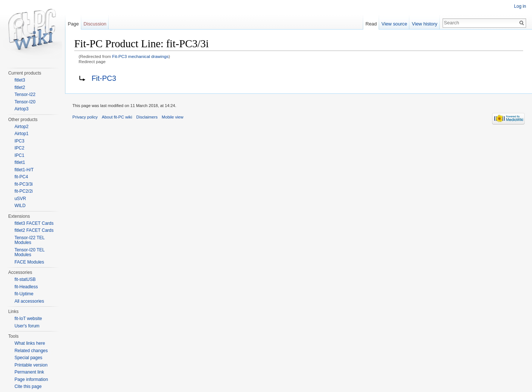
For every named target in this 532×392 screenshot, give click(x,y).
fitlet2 (20, 87)
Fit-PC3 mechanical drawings (141, 56)
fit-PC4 (21, 177)
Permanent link (29, 372)
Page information (31, 379)
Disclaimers (147, 117)
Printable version (31, 365)
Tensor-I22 (25, 94)
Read (371, 24)
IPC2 (19, 148)
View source (394, 24)
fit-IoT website (28, 319)
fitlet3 (20, 80)
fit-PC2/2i (23, 191)
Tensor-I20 (25, 102)
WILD (20, 206)
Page (73, 24)
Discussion (95, 24)
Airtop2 (21, 127)
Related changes (31, 351)
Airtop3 (21, 109)
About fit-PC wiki (117, 117)
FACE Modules (29, 262)
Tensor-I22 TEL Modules (29, 240)
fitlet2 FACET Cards (34, 230)
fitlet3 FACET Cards (34, 223)
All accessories (29, 301)
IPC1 (19, 155)
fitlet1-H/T (24, 170)
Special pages (28, 358)
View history (425, 24)
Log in (520, 6)
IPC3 (19, 141)
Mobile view (173, 117)
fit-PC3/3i (23, 184)
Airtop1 (21, 134)
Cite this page (28, 386)
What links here (30, 343)
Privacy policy (85, 117)
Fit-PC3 (104, 78)
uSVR (20, 199)
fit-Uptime (24, 294)
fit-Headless (26, 287)
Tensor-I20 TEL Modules (29, 252)
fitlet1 (20, 162)
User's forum (27, 326)
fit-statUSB (25, 279)
